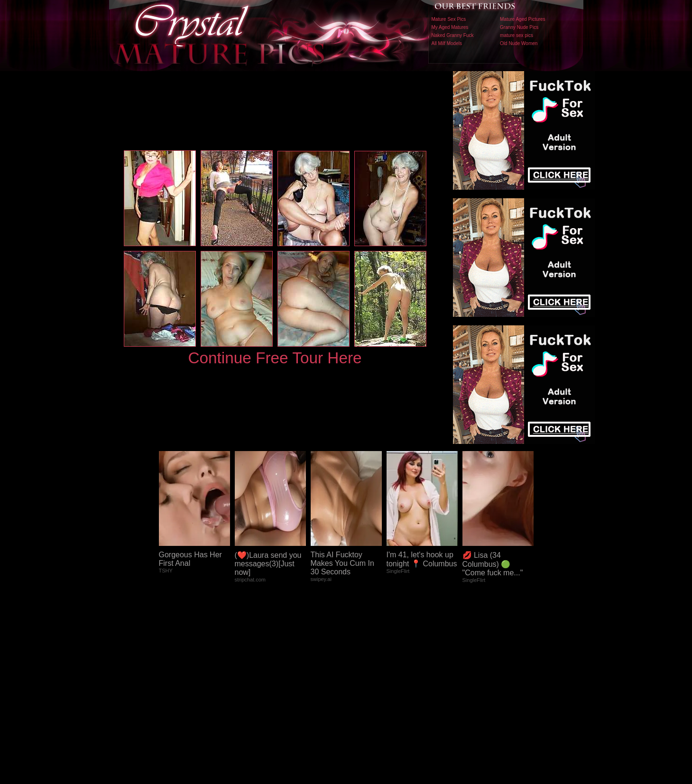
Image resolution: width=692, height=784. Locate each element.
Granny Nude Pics (519, 27)
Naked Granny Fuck (453, 35)
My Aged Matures (450, 27)
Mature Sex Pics (449, 19)
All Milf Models (447, 43)
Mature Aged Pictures (523, 19)
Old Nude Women (519, 43)
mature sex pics (517, 35)
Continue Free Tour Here (275, 358)
